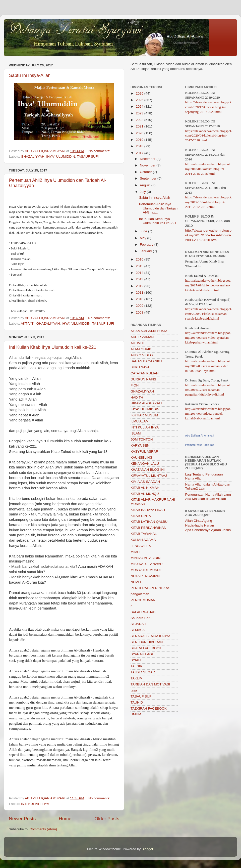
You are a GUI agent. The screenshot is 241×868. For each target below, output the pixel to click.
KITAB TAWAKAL (144, 534)
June (144, 231)
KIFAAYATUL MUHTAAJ (149, 476)
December (148, 159)
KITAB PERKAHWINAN (148, 528)
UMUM (136, 714)
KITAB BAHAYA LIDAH (148, 510)
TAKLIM (137, 678)
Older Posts (107, 819)
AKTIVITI (28, 323)
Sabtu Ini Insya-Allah (30, 75)
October (146, 172)
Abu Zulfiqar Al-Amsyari (200, 436)
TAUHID (137, 702)
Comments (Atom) (43, 829)
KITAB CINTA (141, 516)
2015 (140, 266)
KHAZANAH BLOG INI (148, 470)
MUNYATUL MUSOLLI (147, 570)
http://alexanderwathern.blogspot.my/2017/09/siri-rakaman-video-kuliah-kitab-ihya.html (208, 366)
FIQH (135, 385)
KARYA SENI (140, 445)
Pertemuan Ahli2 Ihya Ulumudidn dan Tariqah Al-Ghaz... (158, 208)
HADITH (137, 397)
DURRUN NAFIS (143, 379)
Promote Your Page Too (200, 445)
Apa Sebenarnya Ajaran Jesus (208, 530)
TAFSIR (136, 666)
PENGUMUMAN (143, 600)
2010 (140, 299)
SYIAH (136, 660)
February (147, 245)
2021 (140, 126)
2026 (140, 93)
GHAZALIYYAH (33, 157)
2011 (140, 293)
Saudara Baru (141, 618)
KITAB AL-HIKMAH (145, 488)
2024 (140, 106)
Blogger (147, 849)
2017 (140, 153)
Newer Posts (22, 819)
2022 (140, 120)
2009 (140, 306)
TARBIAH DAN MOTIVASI (150, 684)
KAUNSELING (141, 458)
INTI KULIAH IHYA (35, 804)
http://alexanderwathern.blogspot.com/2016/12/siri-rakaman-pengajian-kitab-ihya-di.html (209, 390)
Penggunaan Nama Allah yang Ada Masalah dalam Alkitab (208, 496)
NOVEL (136, 582)
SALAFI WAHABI (143, 612)
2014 (140, 273)
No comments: (100, 151)
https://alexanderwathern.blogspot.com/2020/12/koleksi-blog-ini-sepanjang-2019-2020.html (209, 107)
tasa (134, 690)
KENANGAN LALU (145, 464)
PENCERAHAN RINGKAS (150, 588)
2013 (140, 279)
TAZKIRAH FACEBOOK (149, 708)
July (143, 192)
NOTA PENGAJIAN (145, 576)
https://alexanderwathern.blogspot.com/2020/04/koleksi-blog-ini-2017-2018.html (209, 136)
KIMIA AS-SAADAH (145, 482)
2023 (140, 113)
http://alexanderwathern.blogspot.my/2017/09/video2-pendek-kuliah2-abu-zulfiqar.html (208, 414)
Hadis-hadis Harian (200, 525)
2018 (140, 146)
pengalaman (140, 594)
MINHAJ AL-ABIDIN (145, 558)
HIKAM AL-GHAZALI (146, 403)
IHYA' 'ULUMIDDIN (61, 157)
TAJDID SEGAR (143, 672)
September (149, 178)
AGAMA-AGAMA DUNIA (149, 331)
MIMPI (135, 552)
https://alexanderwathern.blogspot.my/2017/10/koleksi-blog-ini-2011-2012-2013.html (209, 202)
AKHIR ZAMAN (142, 337)
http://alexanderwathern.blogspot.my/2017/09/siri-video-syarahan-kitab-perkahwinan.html (208, 338)
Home (65, 819)
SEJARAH (138, 624)
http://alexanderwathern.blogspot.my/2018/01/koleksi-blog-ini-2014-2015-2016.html (208, 169)
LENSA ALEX (141, 546)
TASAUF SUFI (88, 157)
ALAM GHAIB (141, 349)
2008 (140, 312)
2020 (140, 133)
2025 (140, 100)
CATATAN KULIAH (145, 373)
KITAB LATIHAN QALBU (149, 522)
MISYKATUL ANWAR (147, 564)
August (146, 185)
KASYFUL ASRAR (144, 451)
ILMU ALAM (140, 421)
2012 (140, 286)
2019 (140, 140)
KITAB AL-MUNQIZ (145, 494)
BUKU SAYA (140, 367)
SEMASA (138, 630)
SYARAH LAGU (142, 654)
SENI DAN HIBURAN (147, 642)
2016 (140, 259)
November (148, 165)
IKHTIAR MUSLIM (144, 415)
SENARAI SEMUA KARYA (150, 636)
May (143, 238)
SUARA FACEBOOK (146, 648)
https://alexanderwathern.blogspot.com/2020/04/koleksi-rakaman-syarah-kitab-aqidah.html (209, 314)
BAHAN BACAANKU (146, 361)
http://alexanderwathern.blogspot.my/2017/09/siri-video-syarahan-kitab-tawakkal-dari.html (208, 285)
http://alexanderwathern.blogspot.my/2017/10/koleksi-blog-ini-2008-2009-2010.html (208, 235)
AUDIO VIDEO (142, 355)
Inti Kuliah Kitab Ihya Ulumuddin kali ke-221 (53, 347)
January (146, 251)
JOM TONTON (142, 439)
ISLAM (136, 433)
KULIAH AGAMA (143, 540)
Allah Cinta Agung (199, 521)
